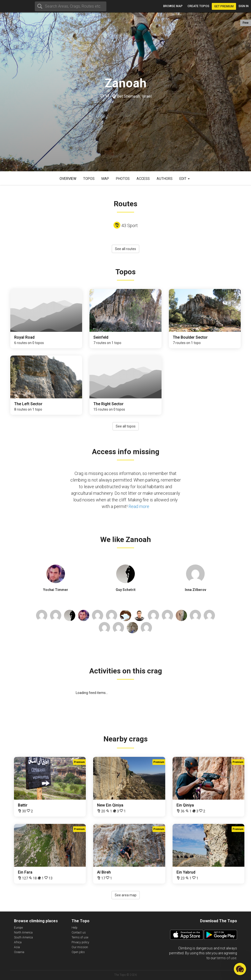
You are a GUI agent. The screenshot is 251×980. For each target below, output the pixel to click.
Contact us (79, 933)
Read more (139, 506)
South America (23, 937)
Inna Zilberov (195, 590)
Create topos (198, 6)
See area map (126, 895)
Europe (18, 928)
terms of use (226, 958)
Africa (18, 942)
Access (143, 179)
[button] (240, 969)
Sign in (244, 6)
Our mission (80, 947)
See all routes (125, 249)
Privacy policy (80, 942)
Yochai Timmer (56, 590)
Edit (185, 179)
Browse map (173, 6)
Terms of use (80, 937)
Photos (123, 179)
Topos (89, 179)
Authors (165, 179)
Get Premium (224, 6)
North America (23, 933)
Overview (68, 179)
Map (105, 179)
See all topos (126, 426)
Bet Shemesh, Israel (134, 96)
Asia (17, 947)
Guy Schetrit (126, 590)
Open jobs (78, 952)
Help (75, 928)
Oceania (19, 952)
